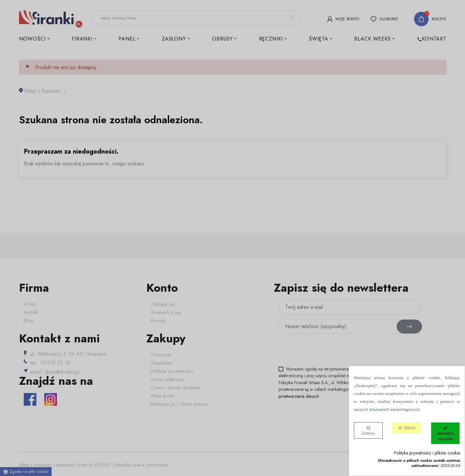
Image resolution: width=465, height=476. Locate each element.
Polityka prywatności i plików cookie (427, 453)
